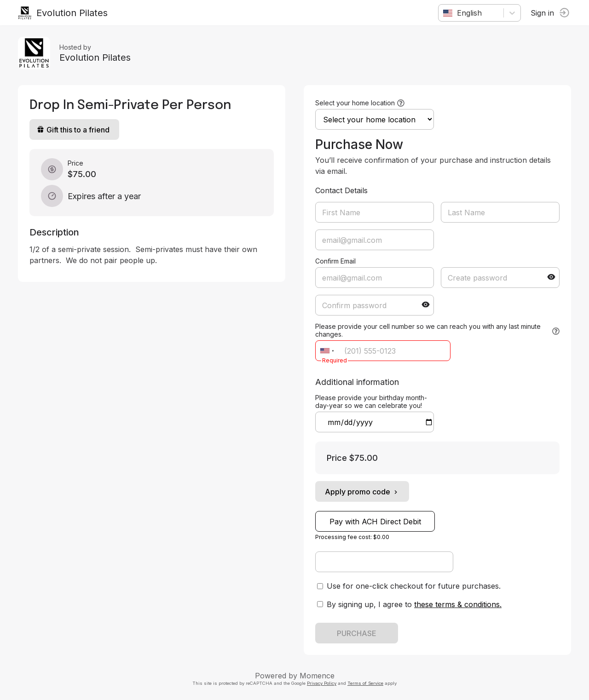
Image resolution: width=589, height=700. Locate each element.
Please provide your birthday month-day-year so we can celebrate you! (371, 402)
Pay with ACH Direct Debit (375, 522)
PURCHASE (357, 633)
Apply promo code (362, 492)
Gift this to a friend (74, 130)
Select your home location (355, 103)
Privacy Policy (322, 683)
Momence (317, 676)
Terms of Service (365, 683)
